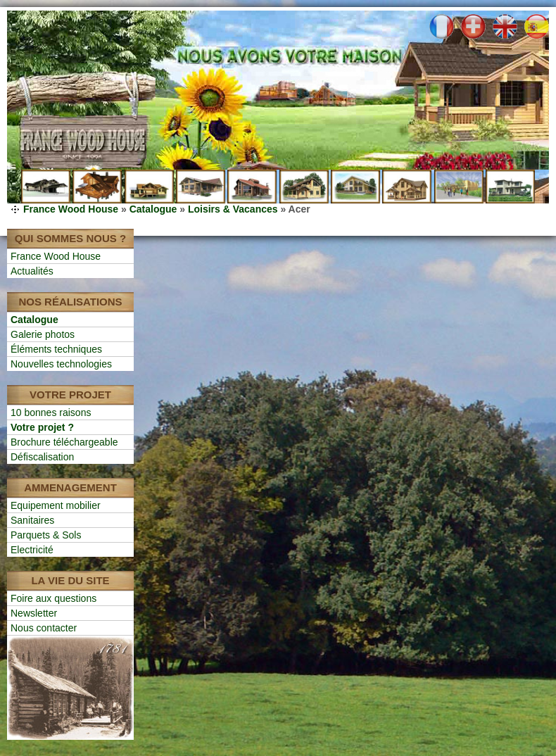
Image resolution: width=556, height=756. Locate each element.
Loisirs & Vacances (233, 209)
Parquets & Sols (46, 535)
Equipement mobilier (56, 505)
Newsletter (34, 613)
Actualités (32, 271)
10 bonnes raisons (51, 412)
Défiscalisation (42, 457)
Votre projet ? (42, 427)
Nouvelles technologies (61, 364)
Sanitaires (32, 520)
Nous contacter (44, 628)
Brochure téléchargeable (64, 442)
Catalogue (153, 209)
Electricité (32, 550)
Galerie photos (43, 334)
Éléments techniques (56, 349)
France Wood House (71, 209)
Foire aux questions (53, 598)
